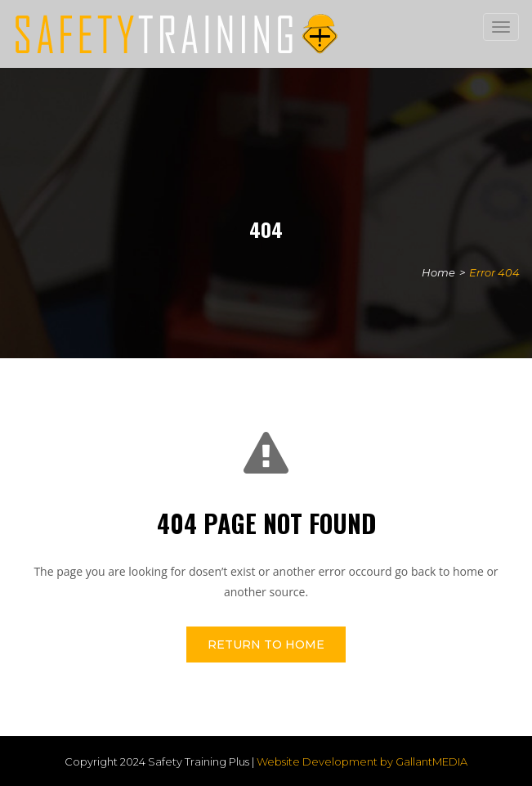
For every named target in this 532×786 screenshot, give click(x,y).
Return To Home (266, 645)
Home (438, 272)
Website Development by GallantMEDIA (362, 761)
